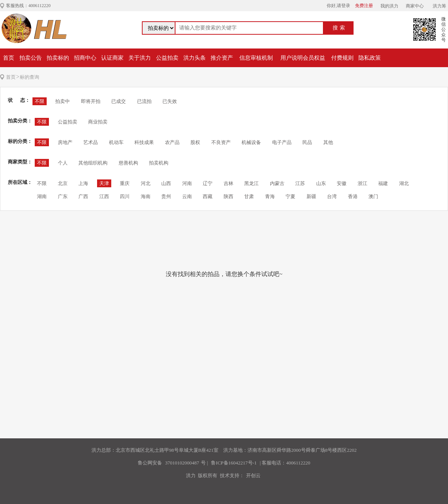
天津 (104, 183)
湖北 (404, 183)
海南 (146, 196)
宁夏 (290, 196)
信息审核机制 (256, 58)
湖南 (42, 196)
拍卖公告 (31, 58)
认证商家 (112, 58)
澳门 (373, 196)
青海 (270, 196)
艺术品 (91, 142)
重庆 (125, 183)
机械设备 (251, 142)
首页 (9, 58)
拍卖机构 (159, 163)
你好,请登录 (338, 6)
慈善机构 (128, 163)
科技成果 (144, 142)
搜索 (340, 28)
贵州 (166, 196)
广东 (63, 196)
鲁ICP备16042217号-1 (234, 463)
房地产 (65, 142)
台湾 (332, 196)
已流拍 (144, 101)
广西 (83, 196)
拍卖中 (63, 101)
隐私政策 (370, 58)
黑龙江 (251, 183)
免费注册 (364, 6)
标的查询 (29, 77)
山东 (321, 183)
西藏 (208, 196)
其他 (328, 142)
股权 (195, 142)
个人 (63, 163)
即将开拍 (91, 101)
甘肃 (249, 196)
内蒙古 (277, 183)
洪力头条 (195, 58)
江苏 (300, 183)
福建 (383, 183)
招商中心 (85, 58)
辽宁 (208, 183)
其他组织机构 (93, 163)
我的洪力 (389, 6)
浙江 (363, 183)
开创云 (253, 475)
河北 (146, 183)
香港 (353, 196)
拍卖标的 (58, 58)
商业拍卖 (98, 122)
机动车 (116, 142)
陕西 (228, 196)
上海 (83, 183)
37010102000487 (182, 463)
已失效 (170, 101)
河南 (187, 183)
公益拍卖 (167, 58)
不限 (40, 101)
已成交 (119, 101)
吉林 (228, 183)
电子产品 (282, 142)
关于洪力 (140, 58)
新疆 (311, 196)
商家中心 (415, 6)
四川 (125, 196)
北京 (63, 183)
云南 (187, 196)
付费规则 (342, 58)
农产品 (172, 142)
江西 (104, 196)
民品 (307, 142)
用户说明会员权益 (303, 58)
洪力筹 (439, 6)
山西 (166, 183)
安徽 (342, 183)
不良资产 (221, 142)
